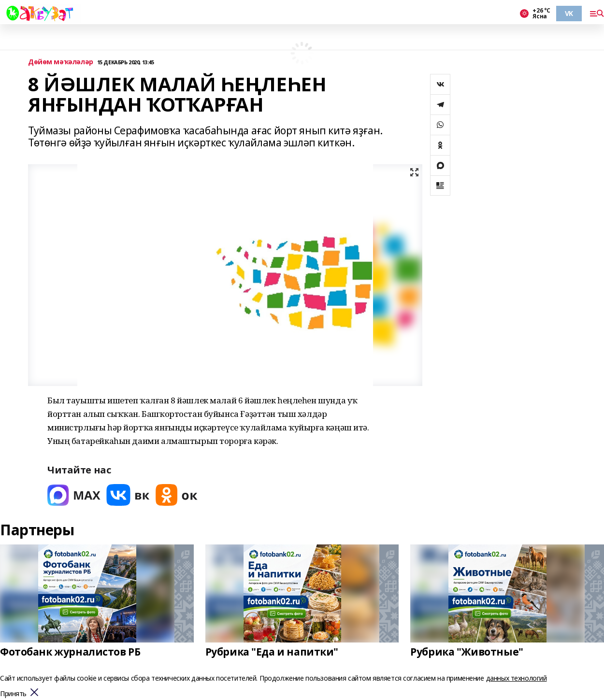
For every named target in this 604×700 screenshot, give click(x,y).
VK (569, 13)
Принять (13, 694)
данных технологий (517, 678)
